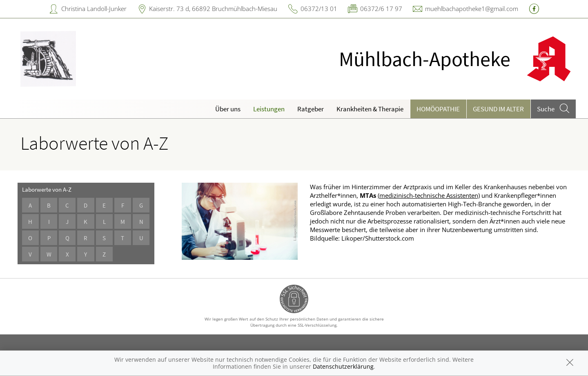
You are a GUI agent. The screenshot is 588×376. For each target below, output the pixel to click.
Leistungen (269, 109)
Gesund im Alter (498, 109)
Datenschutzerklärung (343, 366)
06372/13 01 (319, 9)
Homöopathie (438, 109)
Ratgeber (311, 109)
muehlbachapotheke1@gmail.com (472, 9)
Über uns (228, 109)
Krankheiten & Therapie (370, 109)
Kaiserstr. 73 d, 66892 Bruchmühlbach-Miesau (213, 9)
